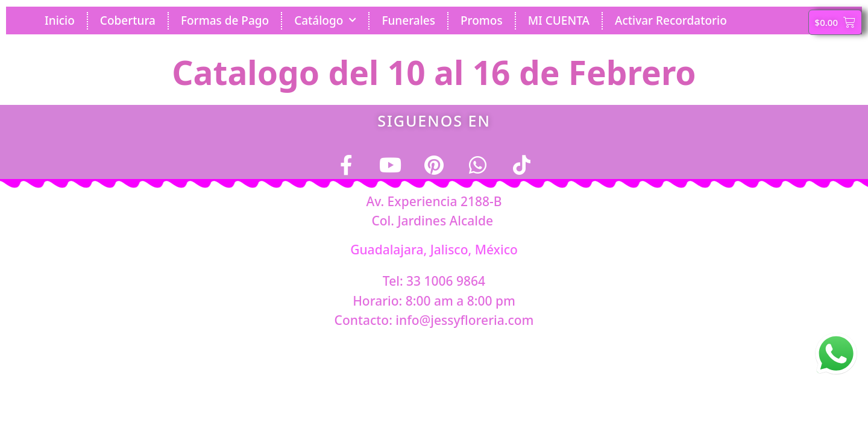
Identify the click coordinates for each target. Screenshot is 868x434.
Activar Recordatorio (671, 20)
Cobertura (128, 20)
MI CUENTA (559, 20)
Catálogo (325, 20)
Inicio (60, 20)
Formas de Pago (225, 20)
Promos (482, 20)
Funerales (408, 20)
